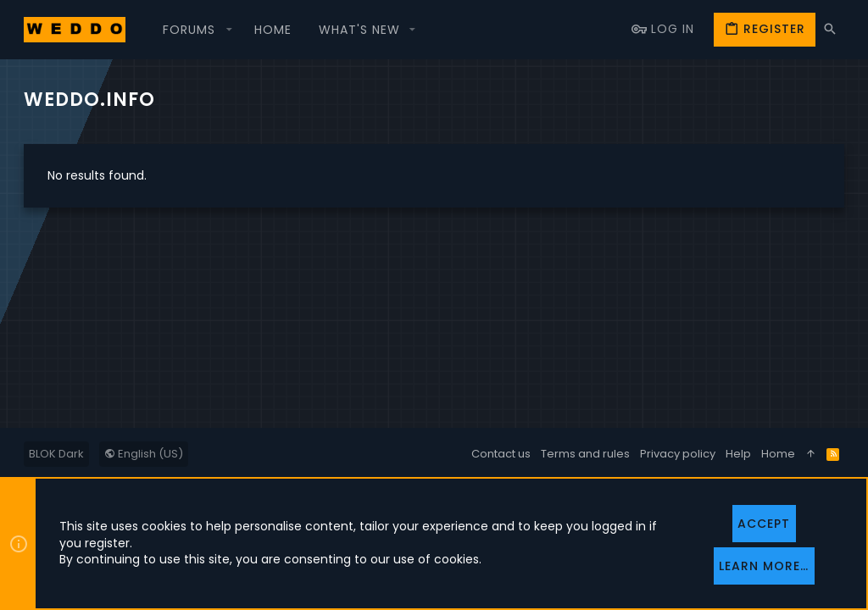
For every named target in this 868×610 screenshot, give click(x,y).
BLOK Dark (56, 454)
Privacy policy (678, 454)
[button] (195, 30)
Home (778, 454)
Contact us (501, 454)
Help (738, 454)
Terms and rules (585, 454)
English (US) (144, 454)
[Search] (830, 29)
